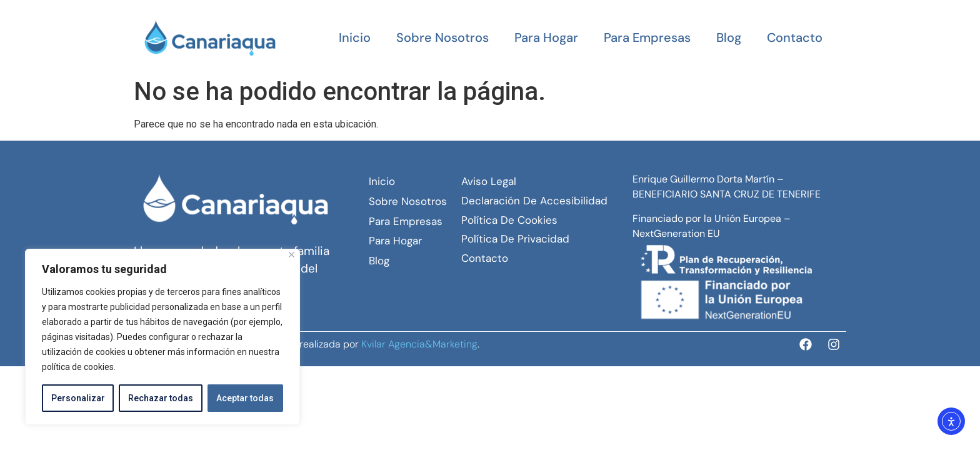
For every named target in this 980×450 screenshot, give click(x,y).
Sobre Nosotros (442, 37)
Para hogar (546, 37)
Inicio (355, 37)
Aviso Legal (489, 181)
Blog (729, 37)
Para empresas (647, 37)
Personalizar (78, 398)
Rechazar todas (161, 398)
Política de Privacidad (515, 239)
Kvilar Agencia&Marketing (419, 344)
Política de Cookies (509, 220)
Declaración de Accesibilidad (534, 201)
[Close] (292, 255)
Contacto (795, 37)
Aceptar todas (245, 398)
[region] (162, 337)
